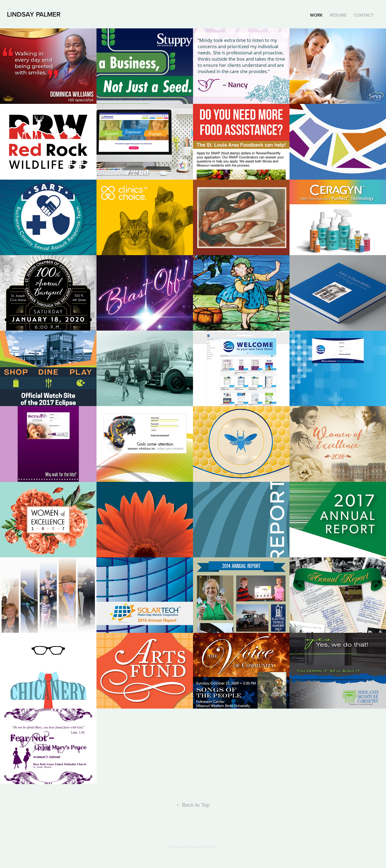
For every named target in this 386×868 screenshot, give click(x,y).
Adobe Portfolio (203, 847)
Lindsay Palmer (34, 14)
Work (316, 15)
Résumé (338, 15)
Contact (364, 15)
